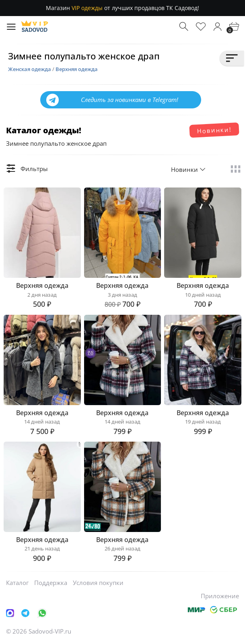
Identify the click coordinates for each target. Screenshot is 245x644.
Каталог (17, 583)
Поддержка (51, 583)
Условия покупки (98, 583)
